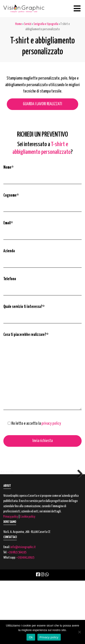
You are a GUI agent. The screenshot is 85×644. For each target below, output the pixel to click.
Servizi (28, 24)
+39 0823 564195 (17, 616)
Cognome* (11, 195)
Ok (31, 637)
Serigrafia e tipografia (46, 24)
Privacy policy (11, 580)
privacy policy (51, 424)
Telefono (10, 279)
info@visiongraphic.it (23, 611)
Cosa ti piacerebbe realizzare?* (26, 335)
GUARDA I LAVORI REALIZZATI (42, 104)
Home (18, 24)
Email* (8, 223)
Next (78, 505)
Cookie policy (28, 580)
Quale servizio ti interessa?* (24, 307)
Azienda (9, 251)
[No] (79, 632)
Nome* (8, 167)
